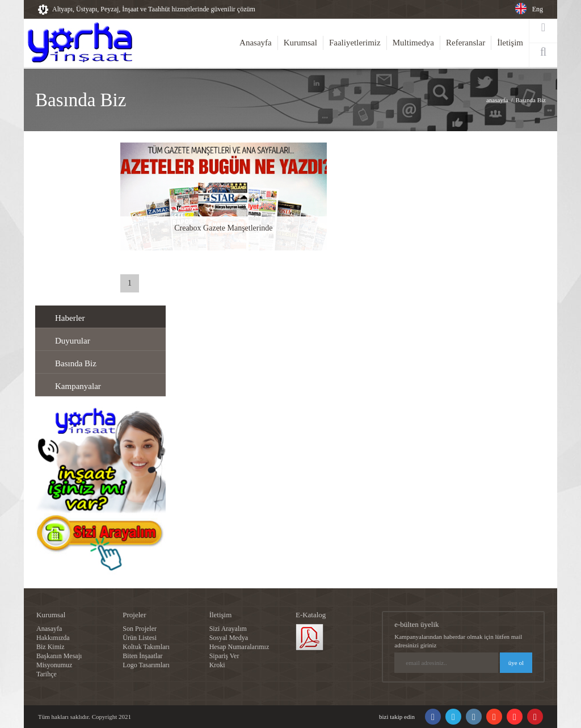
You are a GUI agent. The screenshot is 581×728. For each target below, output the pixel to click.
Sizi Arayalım (228, 629)
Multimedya (413, 43)
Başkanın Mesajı (59, 656)
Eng (538, 9)
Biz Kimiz (50, 647)
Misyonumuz (54, 665)
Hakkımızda (53, 638)
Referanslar (466, 43)
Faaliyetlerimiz (355, 43)
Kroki (217, 665)
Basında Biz (531, 100)
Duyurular (73, 341)
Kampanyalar (78, 386)
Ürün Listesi (140, 638)
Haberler (70, 318)
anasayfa (497, 100)
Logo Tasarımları (146, 665)
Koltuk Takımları (146, 647)
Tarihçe (47, 674)
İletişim (510, 43)
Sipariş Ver (224, 656)
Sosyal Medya (229, 638)
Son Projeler (140, 629)
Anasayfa (256, 43)
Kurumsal (300, 43)
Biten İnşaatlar (142, 656)
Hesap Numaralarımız (239, 647)
